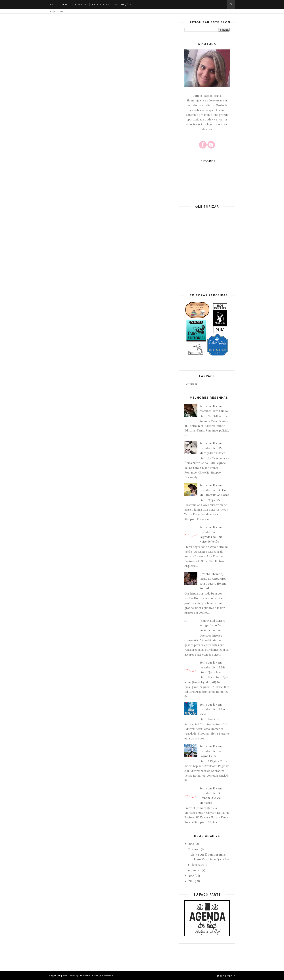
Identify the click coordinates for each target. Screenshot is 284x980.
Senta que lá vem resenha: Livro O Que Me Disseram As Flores (214, 490)
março (196, 849)
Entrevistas (101, 4)
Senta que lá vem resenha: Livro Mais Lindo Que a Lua (212, 667)
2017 (191, 876)
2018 (191, 844)
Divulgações (122, 4)
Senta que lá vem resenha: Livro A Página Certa (211, 751)
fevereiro (198, 865)
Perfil (66, 4)
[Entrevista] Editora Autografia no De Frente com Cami (212, 625)
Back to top (226, 976)
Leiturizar (191, 384)
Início (53, 4)
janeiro (196, 870)
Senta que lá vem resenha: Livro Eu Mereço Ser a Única (212, 448)
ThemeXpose (86, 975)
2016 (191, 881)
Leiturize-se (56, 11)
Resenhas (81, 4)
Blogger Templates (58, 975)
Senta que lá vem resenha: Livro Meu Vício (212, 709)
